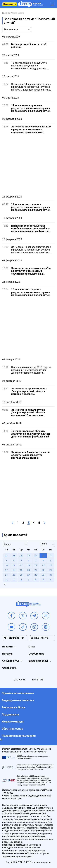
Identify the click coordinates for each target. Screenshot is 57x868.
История (7, 654)
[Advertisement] (28, 164)
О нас (32, 647)
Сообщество (36, 654)
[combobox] (17, 30)
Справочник (9, 668)
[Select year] (47, 544)
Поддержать (9, 4)
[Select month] (15, 544)
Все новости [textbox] (11, 29)
